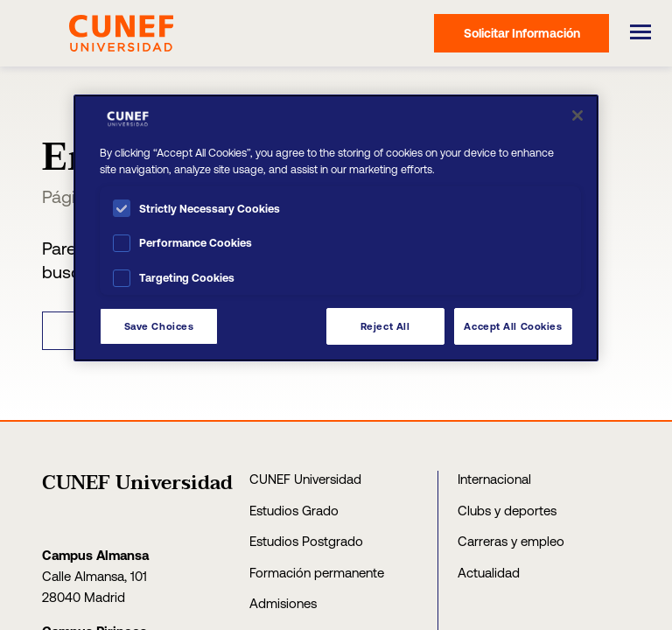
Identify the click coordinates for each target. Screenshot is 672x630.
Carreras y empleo (511, 541)
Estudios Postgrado (306, 541)
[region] (336, 228)
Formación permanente (317, 573)
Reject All (385, 326)
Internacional (494, 479)
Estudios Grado (294, 511)
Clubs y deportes (507, 511)
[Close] (577, 115)
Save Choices (159, 326)
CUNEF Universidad (305, 479)
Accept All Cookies (513, 326)
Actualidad (489, 573)
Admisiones (283, 603)
